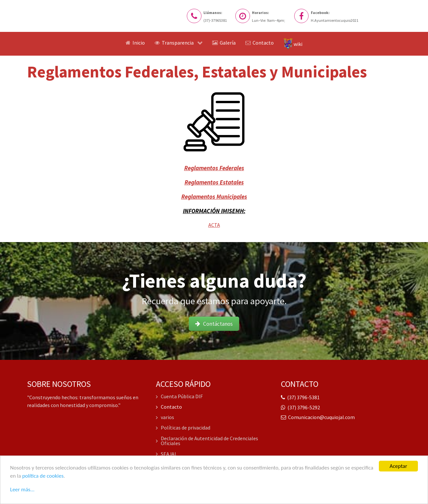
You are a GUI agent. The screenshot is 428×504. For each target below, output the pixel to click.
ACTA (214, 225)
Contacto (169, 407)
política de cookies (43, 477)
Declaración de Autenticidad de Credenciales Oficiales (207, 441)
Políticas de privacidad (183, 428)
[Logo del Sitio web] (63, 12)
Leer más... (22, 490)
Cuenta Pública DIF (179, 397)
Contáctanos (214, 324)
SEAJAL (167, 454)
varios (165, 417)
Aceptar (398, 467)
